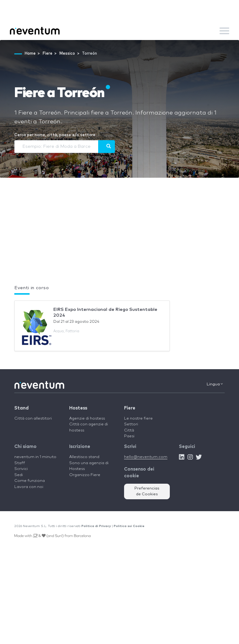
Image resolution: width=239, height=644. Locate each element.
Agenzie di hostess (87, 418)
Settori (131, 424)
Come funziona (30, 481)
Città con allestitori (33, 418)
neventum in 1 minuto (35, 457)
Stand (21, 408)
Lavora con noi (29, 487)
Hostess (78, 408)
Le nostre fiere (138, 418)
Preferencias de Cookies (147, 491)
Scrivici (21, 469)
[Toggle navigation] (224, 31)
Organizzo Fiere (85, 475)
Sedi (19, 475)
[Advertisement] (120, 235)
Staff (20, 463)
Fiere (130, 408)
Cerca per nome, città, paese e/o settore (55, 135)
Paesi (129, 436)
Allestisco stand (84, 457)
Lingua (215, 384)
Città (129, 430)
